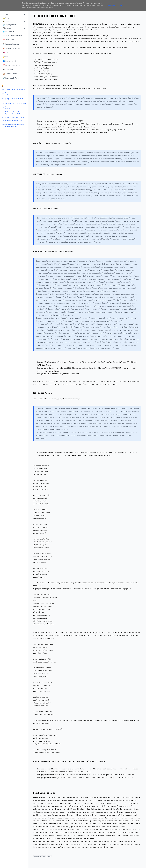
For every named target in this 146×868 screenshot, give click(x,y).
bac (44, 856)
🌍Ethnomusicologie (10, 61)
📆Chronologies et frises (11, 65)
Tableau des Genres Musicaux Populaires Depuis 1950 (15, 113)
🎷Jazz (6, 57)
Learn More (112, 5)
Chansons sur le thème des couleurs (14, 94)
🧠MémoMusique (9, 40)
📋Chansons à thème (10, 74)
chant (49, 856)
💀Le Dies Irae (8, 69)
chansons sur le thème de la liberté (14, 99)
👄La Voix (6, 53)
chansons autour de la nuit (13, 121)
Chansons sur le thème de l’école (16, 103)
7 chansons (38, 856)
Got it (122, 5)
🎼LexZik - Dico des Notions (13, 36)
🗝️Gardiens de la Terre (11, 78)
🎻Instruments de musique (12, 48)
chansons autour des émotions (15, 89)
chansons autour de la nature (14, 117)
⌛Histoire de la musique (11, 44)
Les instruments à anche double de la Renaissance (15, 125)
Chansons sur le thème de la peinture (14, 108)
